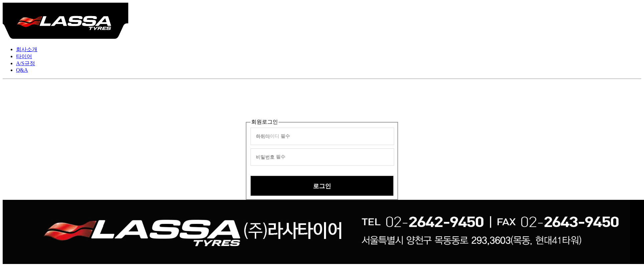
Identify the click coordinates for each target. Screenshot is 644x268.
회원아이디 (273, 136)
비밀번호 (271, 157)
